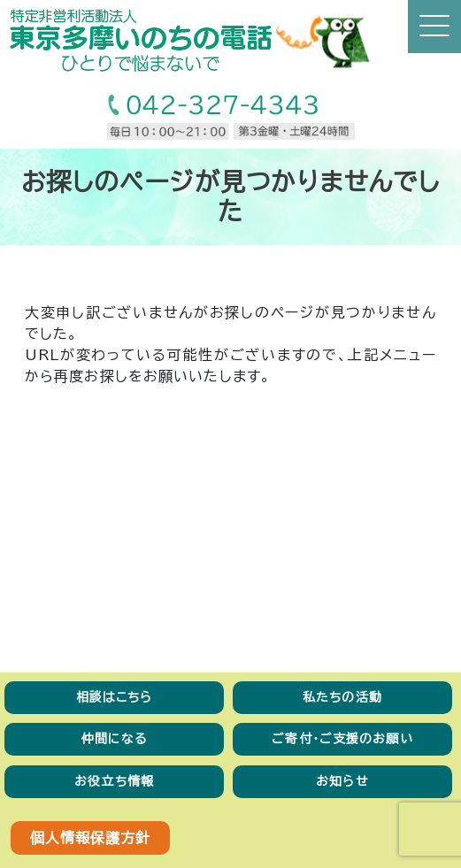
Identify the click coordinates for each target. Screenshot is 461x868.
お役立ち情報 (114, 781)
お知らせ (342, 781)
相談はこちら (115, 697)
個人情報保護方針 (91, 838)
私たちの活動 (342, 697)
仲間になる (115, 739)
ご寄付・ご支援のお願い (342, 739)
